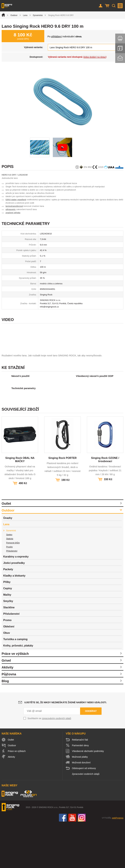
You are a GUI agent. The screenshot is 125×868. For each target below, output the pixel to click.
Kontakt (120, 58)
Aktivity (7, 711)
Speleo (9, 579)
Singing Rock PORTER (62, 502)
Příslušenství (12, 595)
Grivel (6, 705)
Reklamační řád (80, 784)
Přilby (7, 626)
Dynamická (38, 15)
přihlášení (56, 36)
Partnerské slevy (80, 789)
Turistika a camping (15, 683)
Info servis (120, 48)
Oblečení (9, 671)
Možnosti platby (80, 801)
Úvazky (8, 562)
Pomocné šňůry (13, 587)
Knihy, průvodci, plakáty (18, 690)
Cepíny (8, 632)
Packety (8, 613)
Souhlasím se (49, 762)
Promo (7, 664)
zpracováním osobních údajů (57, 762)
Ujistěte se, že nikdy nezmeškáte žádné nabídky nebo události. (66, 746)
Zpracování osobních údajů (86, 818)
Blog (5, 725)
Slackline (9, 651)
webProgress (118, 862)
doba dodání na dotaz (95, 57)
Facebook (63, 862)
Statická (10, 583)
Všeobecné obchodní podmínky (88, 795)
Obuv (7, 677)
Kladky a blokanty (14, 620)
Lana (25, 15)
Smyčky (8, 645)
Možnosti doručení (81, 807)
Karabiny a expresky (16, 601)
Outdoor (14, 15)
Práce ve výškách (15, 698)
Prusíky (9, 591)
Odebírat (91, 755)
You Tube (72, 862)
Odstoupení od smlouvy (84, 812)
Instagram (82, 862)
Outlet (6, 548)
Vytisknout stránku (120, 38)
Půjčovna (9, 718)
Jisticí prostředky (14, 607)
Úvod (3, 15)
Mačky (7, 639)
